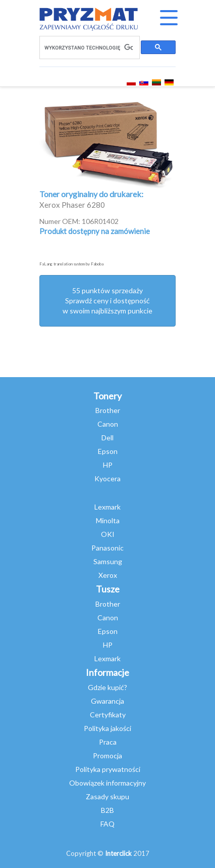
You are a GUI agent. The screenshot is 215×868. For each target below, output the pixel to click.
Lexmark (107, 507)
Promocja (107, 756)
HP (108, 465)
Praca (108, 742)
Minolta (108, 520)
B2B (107, 810)
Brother (108, 410)
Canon (108, 424)
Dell (107, 438)
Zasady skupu (107, 796)
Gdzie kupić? (107, 687)
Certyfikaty (108, 715)
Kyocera (107, 478)
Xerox (108, 575)
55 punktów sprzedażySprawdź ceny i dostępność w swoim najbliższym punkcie (107, 301)
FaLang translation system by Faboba (71, 264)
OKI (108, 534)
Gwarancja (107, 701)
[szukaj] (89, 48)
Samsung (108, 561)
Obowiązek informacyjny (107, 783)
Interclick (118, 853)
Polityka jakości (107, 728)
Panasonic (107, 548)
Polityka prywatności (108, 769)
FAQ (107, 824)
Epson (108, 451)
